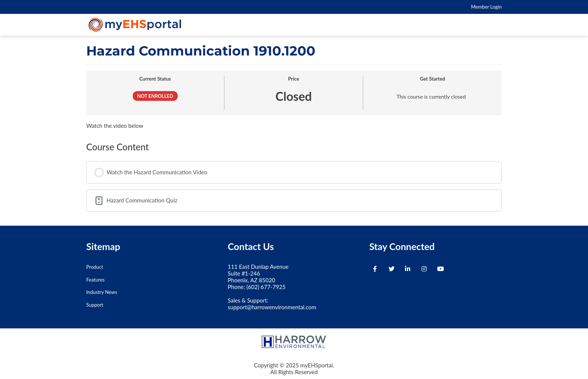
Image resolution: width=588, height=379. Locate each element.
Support (95, 305)
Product (95, 267)
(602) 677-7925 (266, 287)
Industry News (102, 292)
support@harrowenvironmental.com (272, 307)
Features (95, 280)
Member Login (486, 7)
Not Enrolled (155, 96)
